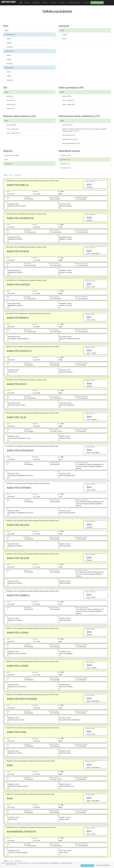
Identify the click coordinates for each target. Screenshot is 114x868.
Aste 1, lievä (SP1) (68, 100)
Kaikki (7, 30)
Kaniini (9, 39)
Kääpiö (9, 43)
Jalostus (62, 3)
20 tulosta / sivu (65, 160)
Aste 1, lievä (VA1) (13, 129)
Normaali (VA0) (12, 125)
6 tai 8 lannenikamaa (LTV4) (71, 143)
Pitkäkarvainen (9, 68)
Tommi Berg (69, 863)
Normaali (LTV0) (67, 125)
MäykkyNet (9, 2)
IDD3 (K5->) (11, 109)
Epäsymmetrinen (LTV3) (70, 139)
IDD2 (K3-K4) (11, 105)
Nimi (6, 160)
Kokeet (45, 3)
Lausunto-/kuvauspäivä (12, 155)
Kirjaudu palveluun (97, 3)
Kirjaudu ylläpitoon (87, 865)
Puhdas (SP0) (67, 96)
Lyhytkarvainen (9, 51)
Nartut (64, 39)
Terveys (54, 3)
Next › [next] (20, 175)
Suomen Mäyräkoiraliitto (103, 865)
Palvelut (86, 3)
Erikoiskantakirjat (74, 3)
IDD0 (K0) (10, 96)
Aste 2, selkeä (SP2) (69, 105)
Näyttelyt (36, 3)
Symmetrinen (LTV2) (69, 135)
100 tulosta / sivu (66, 168)
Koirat (27, 3)
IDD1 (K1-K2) (11, 100)
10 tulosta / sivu (65, 155)
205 (16, 175)
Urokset (65, 35)
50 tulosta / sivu (65, 164)
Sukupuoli (9, 164)
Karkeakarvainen (10, 35)
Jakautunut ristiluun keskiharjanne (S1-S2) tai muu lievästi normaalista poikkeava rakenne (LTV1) (84, 130)
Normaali (10, 47)
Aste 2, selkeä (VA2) (13, 133)
